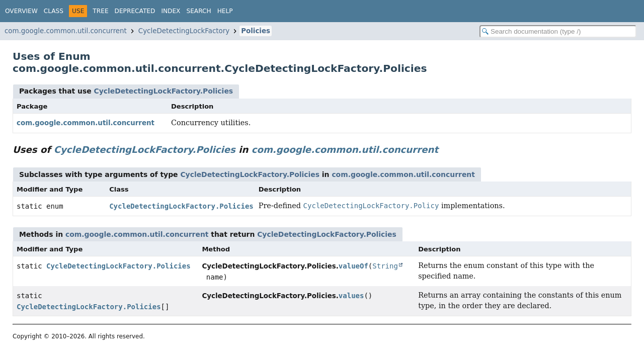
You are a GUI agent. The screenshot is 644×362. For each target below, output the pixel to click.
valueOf (353, 266)
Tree (100, 11)
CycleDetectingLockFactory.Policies (163, 91)
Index (171, 11)
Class (54, 11)
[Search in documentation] (558, 31)
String (385, 266)
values (351, 296)
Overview (21, 11)
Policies (256, 31)
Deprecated (135, 11)
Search (198, 11)
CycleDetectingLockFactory (184, 31)
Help (225, 11)
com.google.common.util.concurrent (66, 31)
